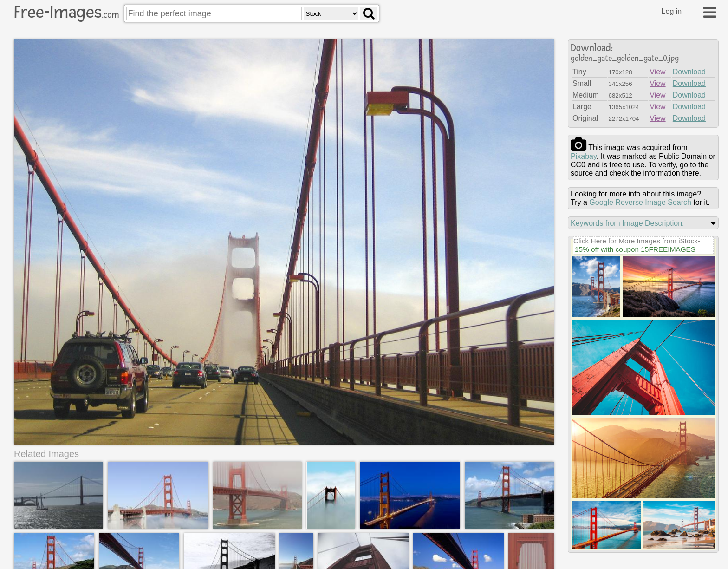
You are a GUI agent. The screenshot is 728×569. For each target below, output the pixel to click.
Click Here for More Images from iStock (636, 241)
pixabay (584, 156)
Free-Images (66, 12)
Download (689, 72)
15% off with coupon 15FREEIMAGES (635, 249)
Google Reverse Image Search (640, 202)
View (657, 72)
